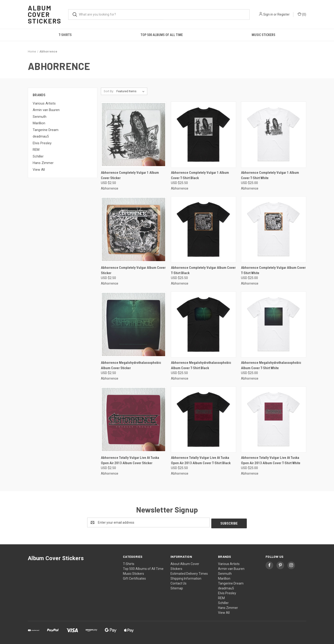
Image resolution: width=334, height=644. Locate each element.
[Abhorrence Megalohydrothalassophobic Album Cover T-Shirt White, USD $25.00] (274, 324)
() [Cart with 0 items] (302, 14)
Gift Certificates (134, 578)
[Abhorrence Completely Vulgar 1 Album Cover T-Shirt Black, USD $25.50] (204, 135)
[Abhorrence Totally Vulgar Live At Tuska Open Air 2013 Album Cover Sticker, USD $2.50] (133, 419)
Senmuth (40, 117)
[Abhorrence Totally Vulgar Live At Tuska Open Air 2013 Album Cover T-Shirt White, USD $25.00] (274, 419)
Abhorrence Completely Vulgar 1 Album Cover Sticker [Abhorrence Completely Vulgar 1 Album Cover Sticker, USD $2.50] (130, 175)
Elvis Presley (42, 143)
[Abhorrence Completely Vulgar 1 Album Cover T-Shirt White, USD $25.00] (274, 135)
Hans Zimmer (43, 163)
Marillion (39, 123)
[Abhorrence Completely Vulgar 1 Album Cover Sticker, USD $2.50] (133, 135)
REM (36, 150)
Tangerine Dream (46, 130)
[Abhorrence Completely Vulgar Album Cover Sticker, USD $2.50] (133, 229)
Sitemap (177, 587)
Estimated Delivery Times (189, 573)
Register (284, 14)
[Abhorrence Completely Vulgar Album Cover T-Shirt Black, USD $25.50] (204, 229)
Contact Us (178, 582)
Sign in (268, 14)
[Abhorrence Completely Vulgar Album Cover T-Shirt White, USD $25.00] (274, 229)
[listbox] (131, 91)
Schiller (38, 156)
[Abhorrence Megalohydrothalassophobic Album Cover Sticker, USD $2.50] (133, 324)
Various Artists (44, 103)
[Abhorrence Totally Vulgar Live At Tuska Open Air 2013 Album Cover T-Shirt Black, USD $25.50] (204, 419)
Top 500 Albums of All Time (162, 35)
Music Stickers (263, 35)
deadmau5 (41, 136)
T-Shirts (65, 35)
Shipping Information (186, 578)
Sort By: (109, 91)
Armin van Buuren (46, 110)
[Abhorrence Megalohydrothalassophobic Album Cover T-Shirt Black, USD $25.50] (204, 324)
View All (39, 170)
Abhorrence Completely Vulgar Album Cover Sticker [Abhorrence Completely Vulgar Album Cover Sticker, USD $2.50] (133, 270)
